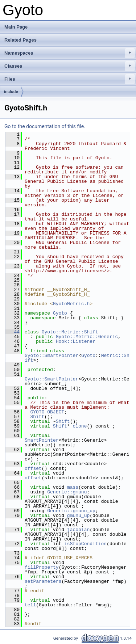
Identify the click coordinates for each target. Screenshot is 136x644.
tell (30, 605)
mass (73, 487)
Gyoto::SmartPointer (51, 355)
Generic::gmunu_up (71, 511)
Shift (37, 417)
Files (70, 79)
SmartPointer (42, 440)
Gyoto (60, 313)
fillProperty (42, 567)
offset (33, 468)
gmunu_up (78, 515)
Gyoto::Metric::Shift (70, 332)
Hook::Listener (76, 341)
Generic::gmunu (67, 492)
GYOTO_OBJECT (47, 412)
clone (80, 426)
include (11, 92)
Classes (70, 66)
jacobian (78, 530)
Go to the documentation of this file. (45, 126)
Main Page (16, 27)
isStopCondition (85, 544)
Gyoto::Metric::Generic (87, 337)
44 (13, 332)
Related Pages (20, 40)
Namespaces (70, 53)
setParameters (43, 581)
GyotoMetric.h (71, 304)
